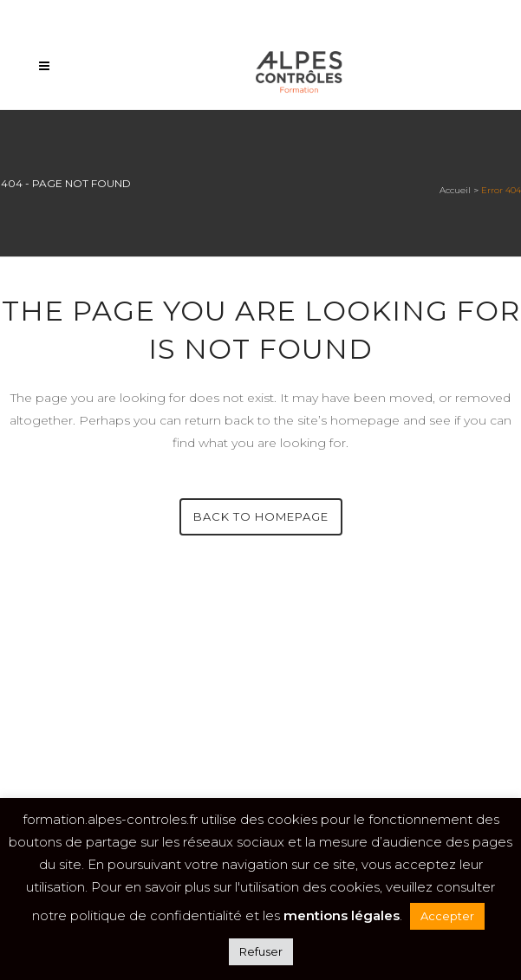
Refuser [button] (261, 951)
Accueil (455, 190)
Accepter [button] (447, 916)
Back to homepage (261, 516)
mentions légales (342, 915)
